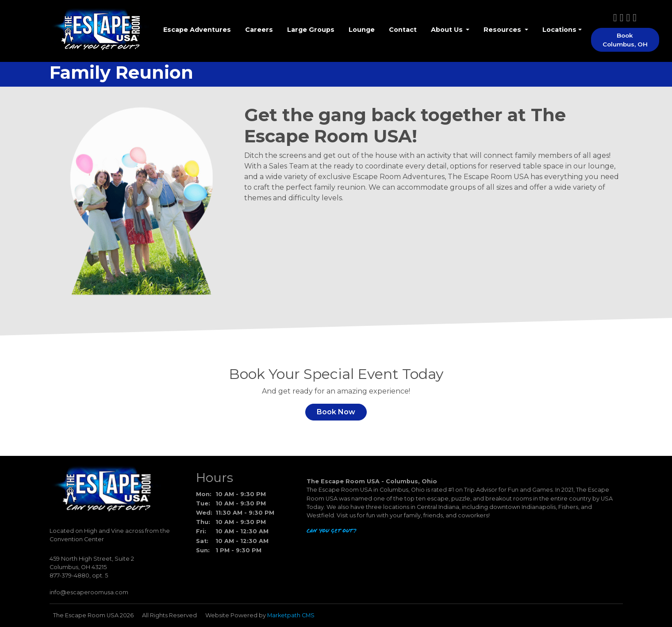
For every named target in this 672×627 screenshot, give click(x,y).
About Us (448, 30)
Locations (559, 30)
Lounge (362, 30)
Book (625, 40)
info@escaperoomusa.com (89, 592)
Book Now (336, 412)
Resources (503, 30)
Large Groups (311, 30)
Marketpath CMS (291, 615)
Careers (259, 30)
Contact (403, 30)
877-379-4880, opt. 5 (79, 575)
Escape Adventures (197, 30)
